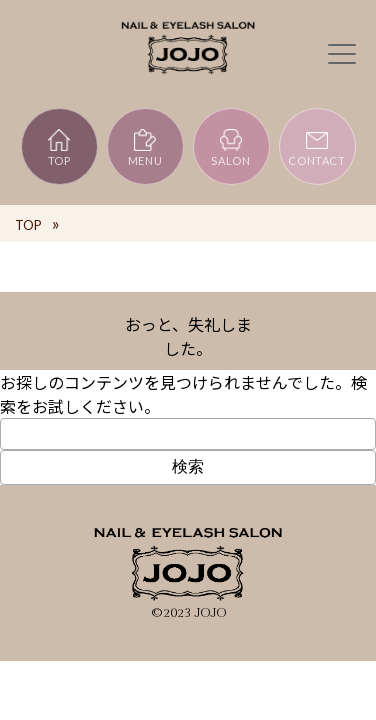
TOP (59, 147)
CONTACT (317, 147)
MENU (145, 147)
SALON (230, 147)
